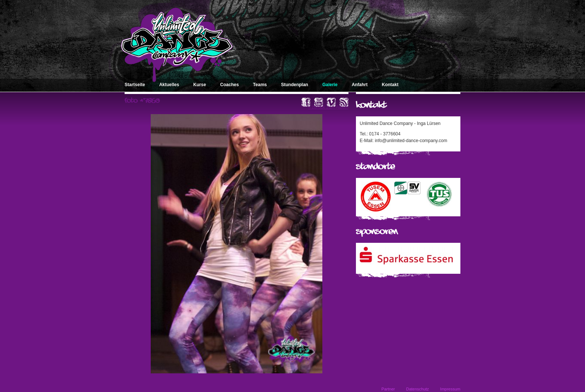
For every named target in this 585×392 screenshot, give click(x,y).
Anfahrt (360, 85)
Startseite (135, 85)
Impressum (450, 389)
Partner (388, 389)
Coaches (229, 85)
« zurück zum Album (328, 107)
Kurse (200, 85)
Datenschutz (417, 389)
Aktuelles (169, 85)
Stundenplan (295, 85)
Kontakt (390, 85)
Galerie (330, 85)
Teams (260, 85)
